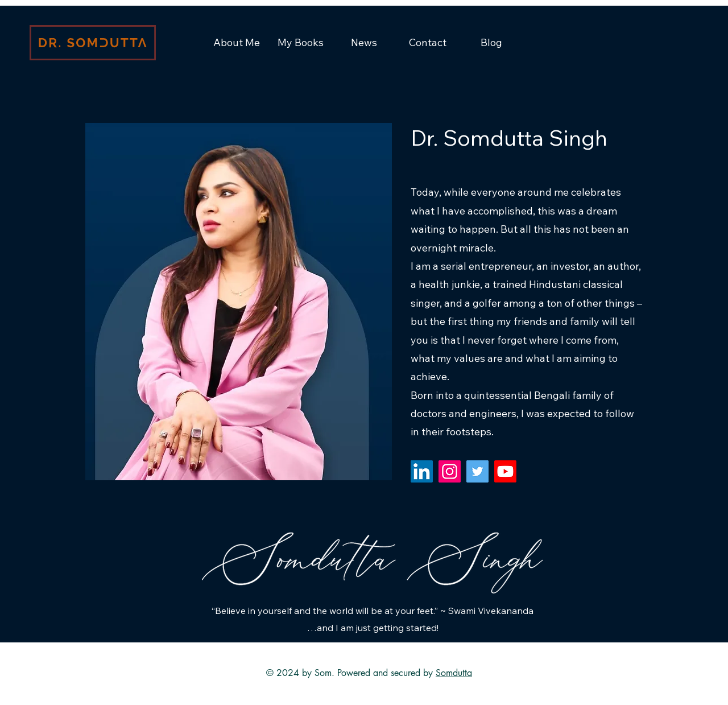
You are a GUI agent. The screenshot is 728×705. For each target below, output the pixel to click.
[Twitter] (477, 471)
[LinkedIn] (422, 471)
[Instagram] (450, 471)
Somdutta (454, 673)
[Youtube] (505, 471)
